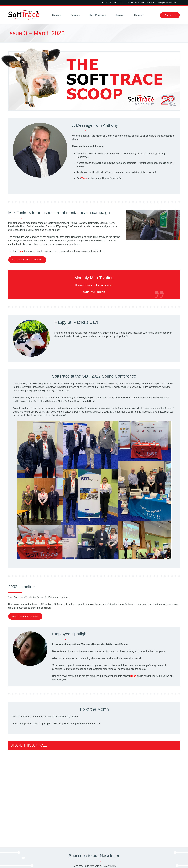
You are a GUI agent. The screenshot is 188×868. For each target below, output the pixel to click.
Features (75, 15)
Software (57, 15)
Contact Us (170, 15)
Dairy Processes (98, 15)
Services (120, 15)
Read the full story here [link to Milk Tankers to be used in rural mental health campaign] (27, 260)
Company (139, 15)
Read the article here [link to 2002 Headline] (25, 616)
